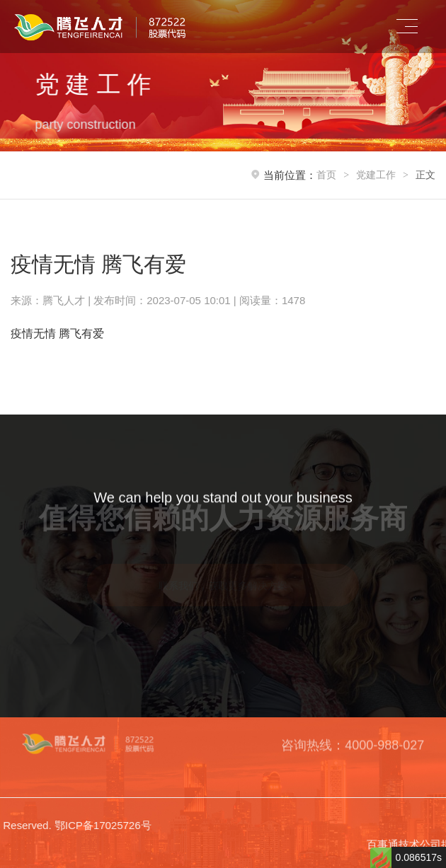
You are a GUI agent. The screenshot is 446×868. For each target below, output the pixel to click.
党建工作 (376, 175)
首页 (326, 175)
